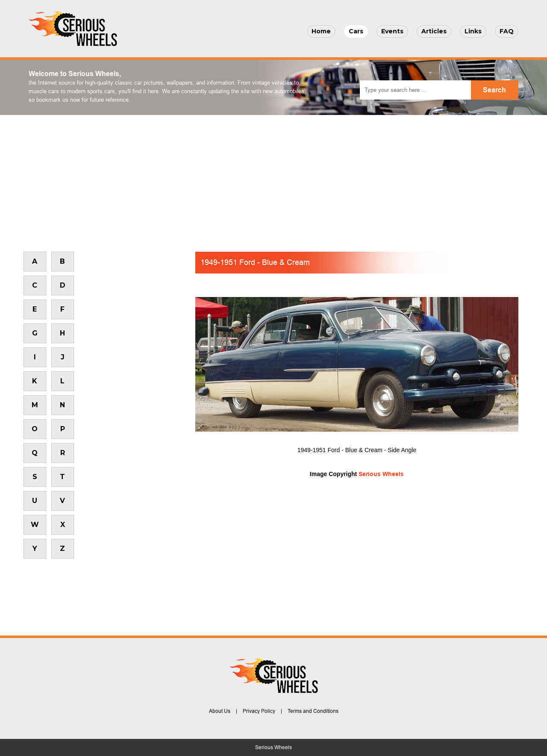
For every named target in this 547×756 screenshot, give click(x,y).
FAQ (507, 31)
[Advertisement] (273, 179)
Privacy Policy (259, 711)
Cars (356, 31)
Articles (434, 31)
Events (392, 31)
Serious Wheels (381, 474)
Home (321, 31)
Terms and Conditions (313, 711)
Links (473, 31)
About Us (220, 711)
